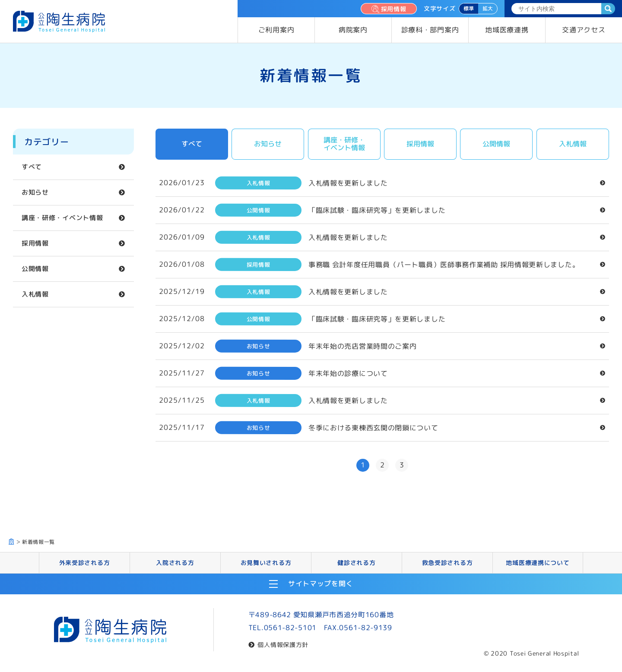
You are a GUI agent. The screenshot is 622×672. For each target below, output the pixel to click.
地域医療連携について (538, 563)
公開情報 (35, 269)
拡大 (488, 8)
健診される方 (356, 563)
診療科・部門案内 (430, 30)
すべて (32, 167)
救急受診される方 (447, 563)
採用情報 (389, 9)
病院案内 (353, 30)
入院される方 (175, 563)
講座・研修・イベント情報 (62, 218)
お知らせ (35, 192)
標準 (469, 8)
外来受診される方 (85, 563)
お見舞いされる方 (266, 563)
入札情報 (35, 294)
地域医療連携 (507, 30)
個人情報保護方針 (283, 645)
